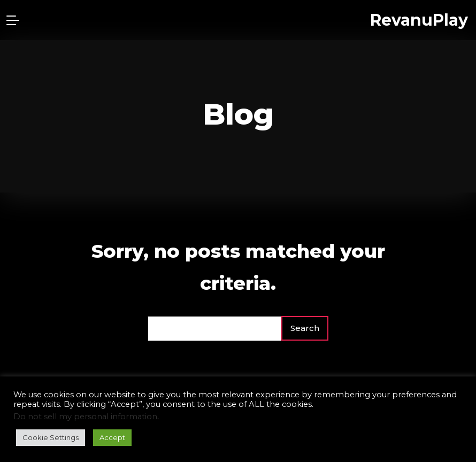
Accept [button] (112, 437)
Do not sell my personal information (85, 417)
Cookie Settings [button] (51, 437)
